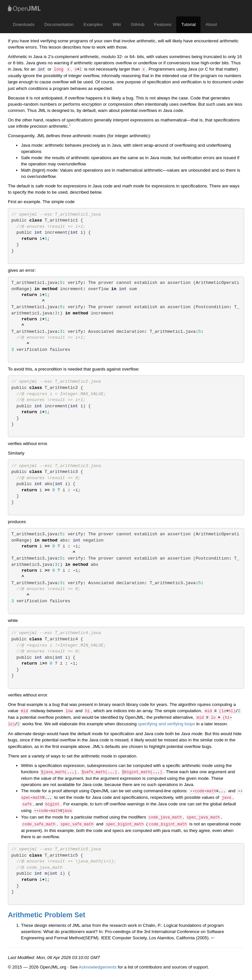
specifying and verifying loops (166, 724)
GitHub (137, 24)
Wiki (117, 24)
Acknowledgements (98, 967)
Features (163, 24)
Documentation (59, 24)
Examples (93, 24)
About (211, 24)
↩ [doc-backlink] (213, 938)
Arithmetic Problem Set (47, 915)
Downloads (24, 24)
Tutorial (188, 24)
